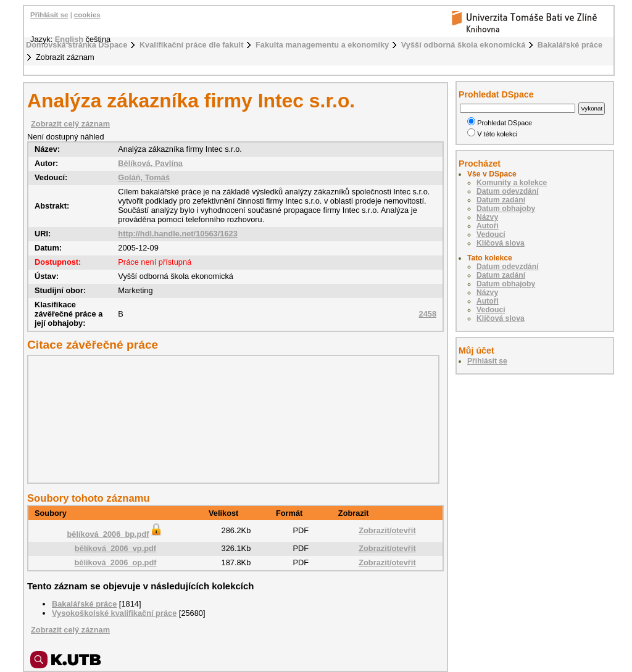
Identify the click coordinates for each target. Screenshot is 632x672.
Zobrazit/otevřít (387, 530)
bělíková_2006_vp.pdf (115, 548)
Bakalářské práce (570, 45)
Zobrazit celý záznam (70, 124)
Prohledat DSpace (500, 123)
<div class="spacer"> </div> (230, 419)
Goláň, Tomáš (144, 177)
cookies (87, 15)
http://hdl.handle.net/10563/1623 (177, 234)
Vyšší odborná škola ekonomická (464, 45)
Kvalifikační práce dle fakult (192, 45)
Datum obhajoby (506, 209)
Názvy (487, 217)
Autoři (488, 226)
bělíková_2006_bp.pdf (115, 534)
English (69, 39)
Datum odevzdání (508, 191)
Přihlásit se (49, 15)
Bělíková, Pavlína (150, 163)
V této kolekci (492, 134)
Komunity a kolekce (512, 183)
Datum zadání (501, 200)
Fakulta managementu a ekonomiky (322, 45)
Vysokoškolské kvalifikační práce (114, 613)
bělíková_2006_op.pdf (115, 562)
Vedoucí (491, 234)
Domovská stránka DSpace (77, 45)
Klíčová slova (501, 243)
